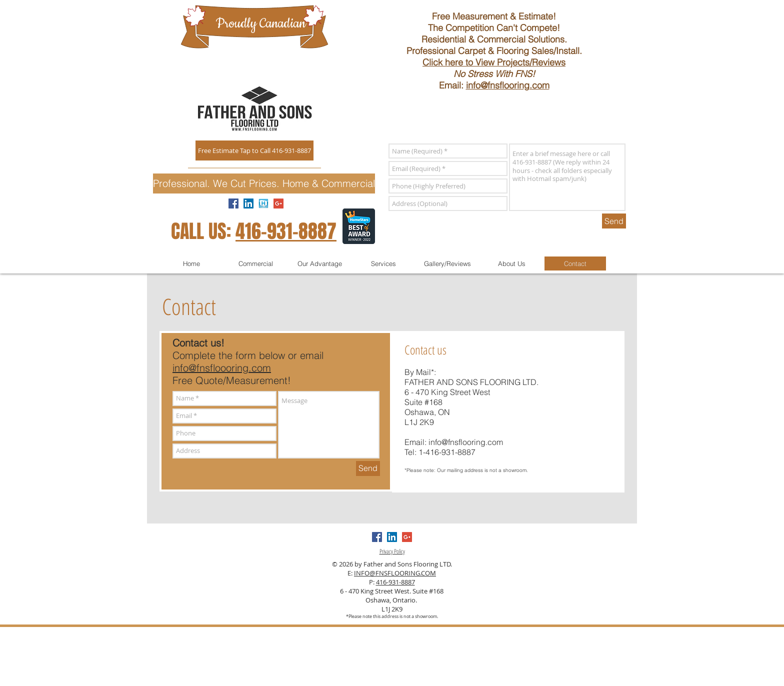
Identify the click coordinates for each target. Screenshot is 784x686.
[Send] (614, 221)
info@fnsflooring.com (508, 85)
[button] (264, 183)
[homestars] (263, 203)
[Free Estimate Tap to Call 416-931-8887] (254, 150)
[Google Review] (278, 203)
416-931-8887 (286, 231)
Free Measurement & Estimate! (494, 16)
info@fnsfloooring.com (222, 368)
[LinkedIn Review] (248, 203)
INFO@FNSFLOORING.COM (395, 573)
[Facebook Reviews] (233, 203)
